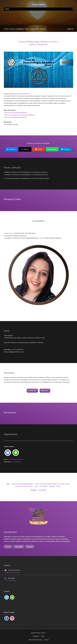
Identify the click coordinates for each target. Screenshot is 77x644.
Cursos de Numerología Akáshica (22, 484)
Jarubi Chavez (38, 4)
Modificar (70, 29)
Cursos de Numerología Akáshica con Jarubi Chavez (52, 484)
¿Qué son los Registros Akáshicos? (16, 117)
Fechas (6, 29)
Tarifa (27, 29)
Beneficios (45, 390)
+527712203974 (10, 580)
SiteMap (35, 636)
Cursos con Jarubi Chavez (24, 486)
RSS (43, 636)
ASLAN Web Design (35, 640)
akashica (52, 486)
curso (36, 486)
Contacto (43, 29)
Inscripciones (35, 29)
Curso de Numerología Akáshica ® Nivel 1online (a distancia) (38, 43)
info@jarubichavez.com (16, 459)
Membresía (32, 390)
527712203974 (16, 462)
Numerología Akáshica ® (22, 94)
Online (12, 29)
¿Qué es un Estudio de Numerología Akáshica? (19, 115)
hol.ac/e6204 (42, 490)
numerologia (43, 486)
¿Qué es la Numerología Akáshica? (16, 113)
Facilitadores (20, 29)
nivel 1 (59, 486)
